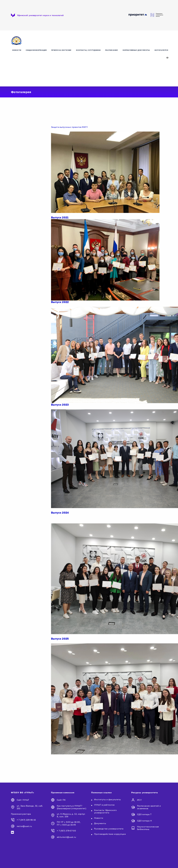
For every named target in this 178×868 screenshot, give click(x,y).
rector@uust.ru (24, 826)
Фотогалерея (161, 50)
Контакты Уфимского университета (105, 811)
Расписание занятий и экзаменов (149, 807)
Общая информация (36, 50)
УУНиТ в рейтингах (105, 805)
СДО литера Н (144, 821)
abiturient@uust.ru (66, 837)
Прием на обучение (61, 50)
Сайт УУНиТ (23, 800)
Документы (100, 823)
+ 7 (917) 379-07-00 (66, 831)
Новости (17, 50)
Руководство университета (109, 829)
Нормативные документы (136, 50)
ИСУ (139, 800)
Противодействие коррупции (110, 834)
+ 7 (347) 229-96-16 (26, 820)
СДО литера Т (144, 814)
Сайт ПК (61, 800)
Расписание (112, 50)
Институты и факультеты (108, 799)
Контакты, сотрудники (88, 50)
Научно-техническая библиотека (148, 828)
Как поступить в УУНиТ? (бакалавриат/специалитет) (72, 807)
